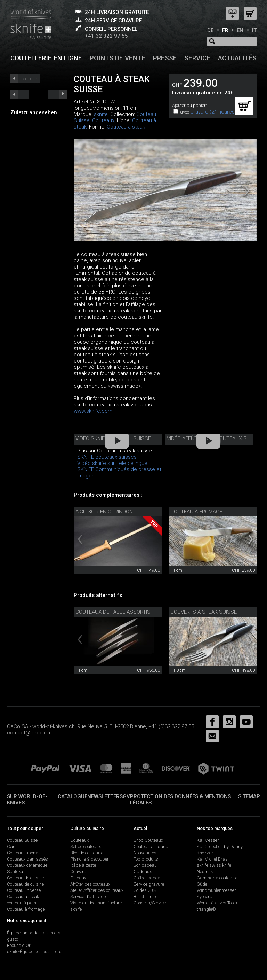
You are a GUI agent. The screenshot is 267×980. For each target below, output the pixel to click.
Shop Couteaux (148, 840)
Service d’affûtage (88, 897)
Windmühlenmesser (216, 890)
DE (210, 30)
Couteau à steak (126, 127)
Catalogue (72, 796)
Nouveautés (145, 853)
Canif (12, 846)
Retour (29, 79)
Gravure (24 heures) (213, 112)
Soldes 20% (145, 890)
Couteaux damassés (27, 859)
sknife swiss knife (214, 865)
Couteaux (103, 120)
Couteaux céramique (27, 865)
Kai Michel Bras (212, 859)
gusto (13, 939)
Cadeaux (143, 872)
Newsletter (103, 796)
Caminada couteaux (217, 878)
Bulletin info (145, 897)
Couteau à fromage (26, 909)
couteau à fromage (196, 512)
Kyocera (205, 897)
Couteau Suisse (22, 840)
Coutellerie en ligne (46, 58)
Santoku (15, 872)
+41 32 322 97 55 (106, 36)
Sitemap (249, 796)
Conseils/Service (150, 903)
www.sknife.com (93, 411)
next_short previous (20, 94)
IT (254, 30)
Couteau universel (24, 890)
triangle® (206, 909)
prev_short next (58, 94)
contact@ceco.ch (29, 733)
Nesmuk (205, 872)
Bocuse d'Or (19, 945)
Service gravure (149, 884)
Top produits (146, 859)
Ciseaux (78, 878)
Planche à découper (90, 859)
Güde (202, 884)
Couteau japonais (24, 853)
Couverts (79, 872)
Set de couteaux (86, 846)
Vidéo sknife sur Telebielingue (112, 463)
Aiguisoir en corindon (104, 512)
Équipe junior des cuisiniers (34, 933)
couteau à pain (22, 903)
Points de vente (118, 58)
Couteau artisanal (151, 846)
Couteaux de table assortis (113, 612)
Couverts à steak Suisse (204, 612)
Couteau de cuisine (25, 878)
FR (225, 30)
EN (240, 30)
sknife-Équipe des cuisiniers (34, 952)
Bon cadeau (145, 865)
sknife (101, 114)
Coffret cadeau (148, 878)
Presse (165, 58)
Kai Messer (208, 840)
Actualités (237, 58)
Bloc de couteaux (86, 853)
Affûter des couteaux (90, 884)
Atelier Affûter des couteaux (97, 890)
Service (197, 58)
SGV (125, 796)
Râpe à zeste (83, 865)
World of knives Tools (217, 903)
